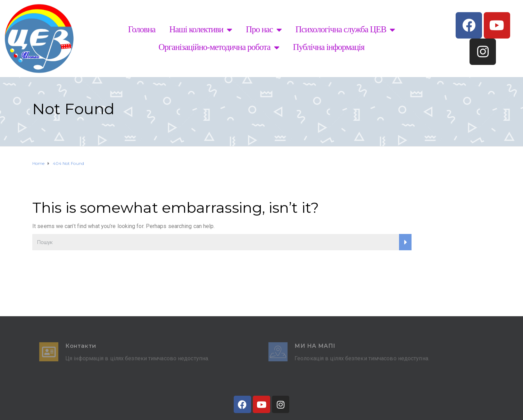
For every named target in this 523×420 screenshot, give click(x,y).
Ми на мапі (315, 346)
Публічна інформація (329, 47)
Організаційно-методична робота (219, 47)
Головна (142, 29)
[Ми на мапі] (278, 352)
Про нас (264, 30)
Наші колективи (201, 30)
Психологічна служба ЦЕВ (345, 30)
